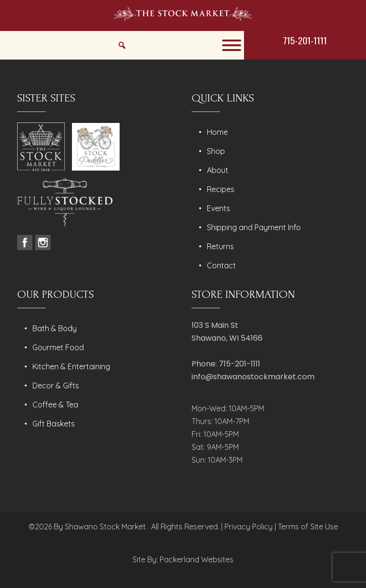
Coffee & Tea (55, 405)
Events (219, 208)
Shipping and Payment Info (254, 227)
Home (217, 132)
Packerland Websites (197, 559)
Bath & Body (55, 328)
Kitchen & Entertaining (71, 366)
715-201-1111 (305, 40)
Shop (216, 151)
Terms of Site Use (308, 527)
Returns (220, 246)
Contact (221, 265)
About (218, 170)
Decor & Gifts (56, 385)
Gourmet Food (58, 347)
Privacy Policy (249, 527)
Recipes (221, 189)
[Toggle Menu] (232, 45)
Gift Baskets (54, 424)
